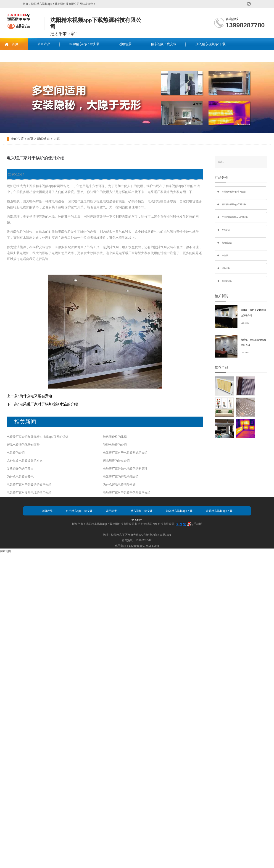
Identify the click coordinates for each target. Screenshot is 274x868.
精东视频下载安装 (163, 44)
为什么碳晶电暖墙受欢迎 (119, 485)
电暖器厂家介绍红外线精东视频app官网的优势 (38, 437)
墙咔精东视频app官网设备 (234, 204)
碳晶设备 (226, 268)
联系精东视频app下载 (25, 56)
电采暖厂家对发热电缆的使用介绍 (29, 493)
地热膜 (225, 255)
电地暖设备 (227, 243)
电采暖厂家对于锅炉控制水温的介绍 (49, 404)
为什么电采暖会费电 (36, 396)
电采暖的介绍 (16, 453)
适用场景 (125, 44)
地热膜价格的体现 (115, 437)
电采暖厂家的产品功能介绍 (121, 477)
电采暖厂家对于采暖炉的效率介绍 (29, 485)
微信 (249, 4)
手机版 (198, 524)
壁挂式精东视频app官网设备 (235, 217)
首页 (15, 44)
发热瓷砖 (226, 230)
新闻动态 (43, 139)
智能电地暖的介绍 (115, 445)
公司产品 (44, 44)
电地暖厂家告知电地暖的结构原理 (125, 469)
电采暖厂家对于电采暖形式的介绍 (125, 453)
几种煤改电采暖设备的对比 (25, 461)
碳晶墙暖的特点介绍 (116, 461)
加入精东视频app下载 (211, 44)
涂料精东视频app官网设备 (234, 192)
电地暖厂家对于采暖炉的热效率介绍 (127, 493)
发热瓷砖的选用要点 (20, 469)
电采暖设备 (227, 281)
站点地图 (137, 520)
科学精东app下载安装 (84, 44)
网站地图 (5, 551)
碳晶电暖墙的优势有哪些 (23, 445)
